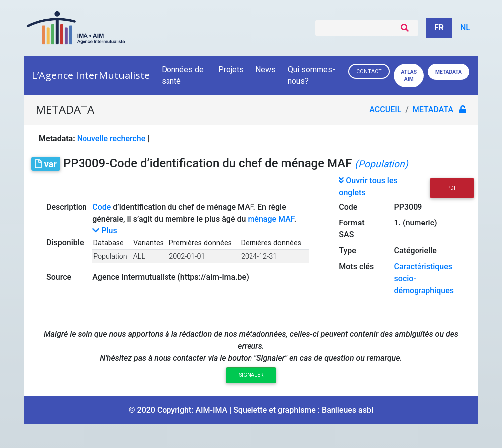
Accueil (385, 110)
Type (348, 251)
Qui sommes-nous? (311, 75)
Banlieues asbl (347, 410)
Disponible (65, 243)
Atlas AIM (409, 75)
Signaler (251, 375)
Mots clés (356, 266)
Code (102, 207)
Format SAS (352, 229)
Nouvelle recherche (111, 138)
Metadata (449, 72)
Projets (231, 69)
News (266, 69)
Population (110, 257)
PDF (452, 188)
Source (59, 277)
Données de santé (183, 75)
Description (67, 207)
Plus (105, 231)
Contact (369, 71)
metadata (433, 110)
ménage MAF (271, 219)
